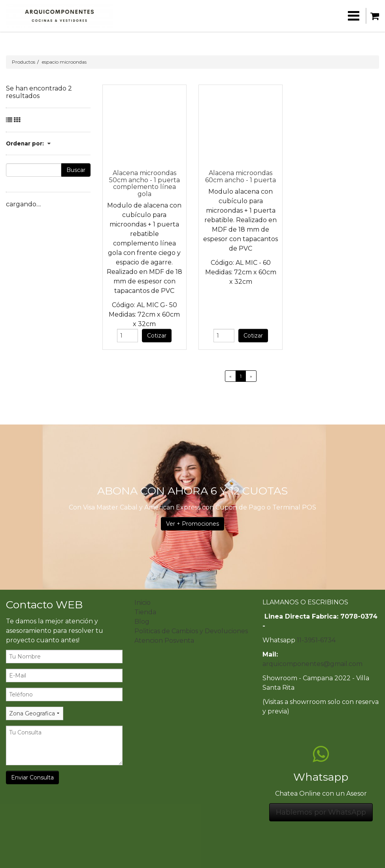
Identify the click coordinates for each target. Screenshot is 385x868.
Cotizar (157, 336)
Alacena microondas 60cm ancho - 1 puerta (241, 176)
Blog (142, 622)
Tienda (145, 612)
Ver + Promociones (192, 524)
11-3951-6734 (316, 640)
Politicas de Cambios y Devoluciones (191, 631)
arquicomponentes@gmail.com (312, 664)
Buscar (76, 170)
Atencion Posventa (164, 641)
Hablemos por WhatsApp (321, 812)
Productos (24, 62)
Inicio (142, 603)
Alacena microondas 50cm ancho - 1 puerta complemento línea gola (144, 183)
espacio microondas (64, 62)
